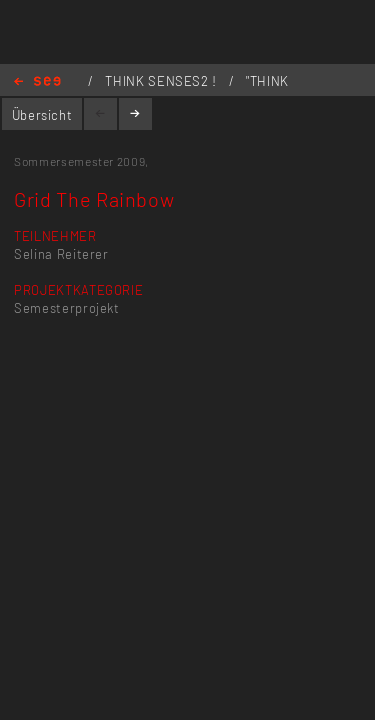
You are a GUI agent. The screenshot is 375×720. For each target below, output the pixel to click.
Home (37, 82)
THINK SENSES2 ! (162, 81)
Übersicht (42, 115)
